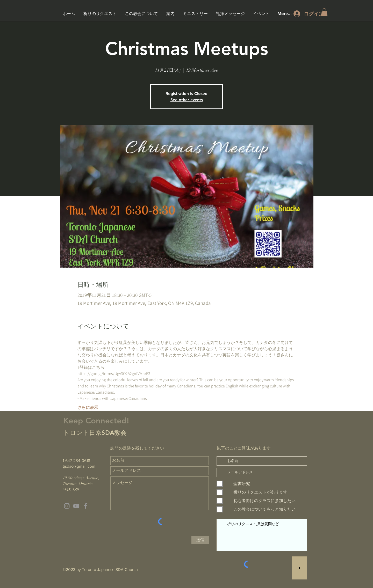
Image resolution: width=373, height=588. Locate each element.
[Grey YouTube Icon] (76, 506)
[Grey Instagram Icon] (67, 506)
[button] (324, 12)
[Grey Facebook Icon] (85, 506)
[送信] (200, 540)
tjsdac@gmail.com (79, 466)
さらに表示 (88, 407)
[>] (299, 568)
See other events (187, 100)
